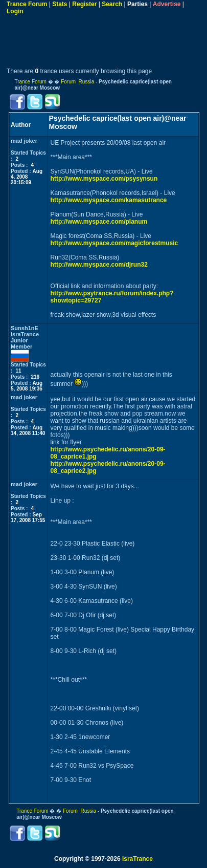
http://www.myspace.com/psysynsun (104, 179)
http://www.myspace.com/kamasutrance (109, 200)
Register (84, 4)
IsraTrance (137, 859)
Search (112, 4)
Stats (60, 4)
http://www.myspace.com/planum (99, 222)
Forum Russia (77, 82)
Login (15, 11)
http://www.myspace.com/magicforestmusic (114, 243)
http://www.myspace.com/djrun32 (99, 265)
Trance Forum (27, 4)
